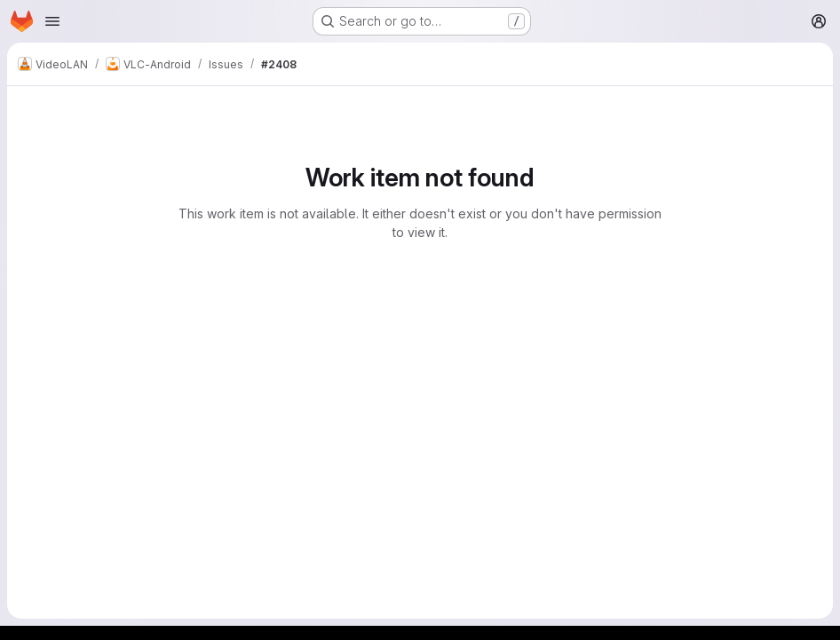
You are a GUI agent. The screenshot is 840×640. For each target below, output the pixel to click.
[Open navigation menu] (52, 21)
